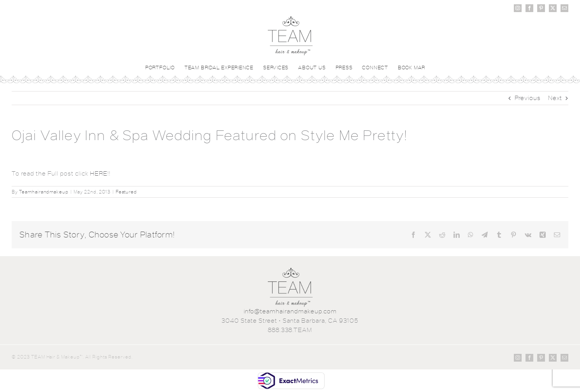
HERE (99, 173)
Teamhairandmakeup (44, 192)
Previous (528, 98)
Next (555, 98)
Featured (127, 192)
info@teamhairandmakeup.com (290, 311)
